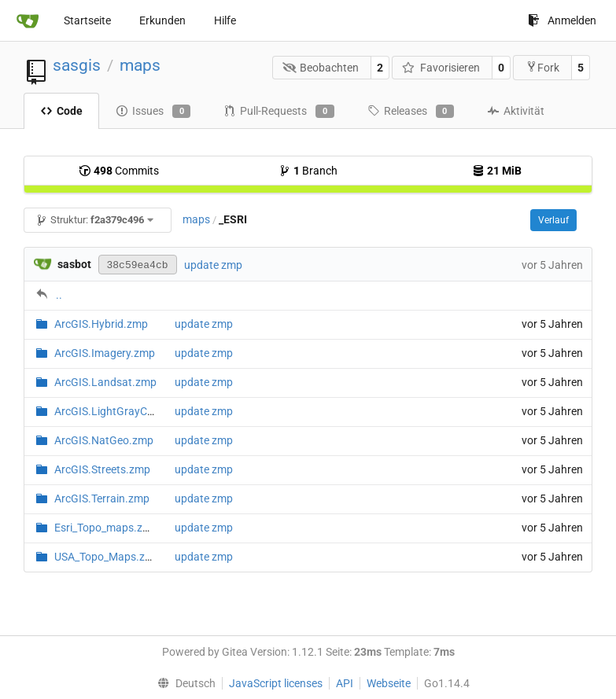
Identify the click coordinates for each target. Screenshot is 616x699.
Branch (308, 171)
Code (61, 111)
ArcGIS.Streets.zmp (102, 469)
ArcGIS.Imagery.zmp (105, 353)
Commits (119, 171)
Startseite (87, 20)
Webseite (389, 683)
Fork (542, 67)
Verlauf (553, 220)
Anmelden (562, 20)
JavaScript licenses (276, 683)
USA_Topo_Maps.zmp (107, 557)
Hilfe (225, 20)
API (345, 683)
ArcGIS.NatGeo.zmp (104, 440)
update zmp (213, 265)
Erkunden (162, 20)
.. (59, 295)
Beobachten (321, 68)
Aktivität (516, 111)
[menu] (183, 683)
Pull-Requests (278, 112)
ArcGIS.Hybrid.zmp (101, 324)
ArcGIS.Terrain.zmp (102, 498)
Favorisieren (441, 68)
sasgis (77, 65)
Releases (411, 112)
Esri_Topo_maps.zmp (106, 528)
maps (140, 65)
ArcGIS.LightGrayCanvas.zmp (128, 411)
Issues (153, 112)
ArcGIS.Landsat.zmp (105, 382)
